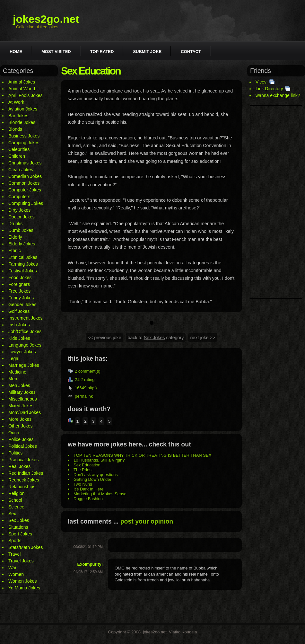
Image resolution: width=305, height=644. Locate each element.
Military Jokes (22, 392)
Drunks (15, 224)
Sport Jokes (20, 534)
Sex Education (87, 465)
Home (16, 52)
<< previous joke (105, 338)
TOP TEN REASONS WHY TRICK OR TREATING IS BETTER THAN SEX (142, 455)
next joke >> (203, 338)
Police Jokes (21, 439)
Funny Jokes (21, 298)
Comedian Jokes (25, 176)
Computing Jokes (26, 203)
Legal (14, 358)
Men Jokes (19, 385)
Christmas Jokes (25, 163)
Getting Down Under (92, 479)
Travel (14, 554)
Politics (15, 453)
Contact (191, 52)
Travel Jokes (21, 561)
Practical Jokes (23, 460)
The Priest (83, 470)
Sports (15, 541)
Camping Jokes (24, 143)
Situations (18, 527)
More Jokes (20, 419)
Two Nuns (83, 484)
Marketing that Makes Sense (100, 494)
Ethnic (15, 251)
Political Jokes (23, 446)
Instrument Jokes (26, 318)
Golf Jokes (19, 311)
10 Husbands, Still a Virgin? (99, 460)
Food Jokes (20, 278)
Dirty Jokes (19, 210)
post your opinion (147, 521)
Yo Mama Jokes (24, 588)
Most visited (56, 52)
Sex (12, 514)
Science (16, 507)
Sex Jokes (19, 520)
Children (17, 156)
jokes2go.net (46, 19)
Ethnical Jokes (23, 257)
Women (16, 574)
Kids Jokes (19, 338)
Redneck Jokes (24, 480)
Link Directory (269, 89)
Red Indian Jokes (26, 473)
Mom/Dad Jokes (25, 412)
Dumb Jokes (21, 230)
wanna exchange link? (278, 95)
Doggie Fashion (88, 499)
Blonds (15, 129)
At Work (16, 102)
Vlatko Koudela (183, 632)
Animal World (22, 89)
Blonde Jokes (22, 122)
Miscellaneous (23, 399)
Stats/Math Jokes (26, 547)
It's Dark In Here (89, 489)
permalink (84, 396)
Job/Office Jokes (25, 331)
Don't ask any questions (96, 475)
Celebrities (19, 149)
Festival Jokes (23, 271)
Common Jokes (24, 183)
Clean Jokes (21, 170)
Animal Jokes (22, 82)
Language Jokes (25, 345)
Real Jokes (19, 466)
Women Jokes (22, 581)
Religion (17, 493)
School (15, 500)
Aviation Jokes (23, 109)
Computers (19, 197)
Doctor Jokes (22, 217)
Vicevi (261, 82)
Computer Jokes (25, 190)
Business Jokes (24, 136)
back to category (156, 338)
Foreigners (19, 284)
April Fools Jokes (26, 95)
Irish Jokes (19, 325)
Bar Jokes (18, 116)
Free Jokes (19, 291)
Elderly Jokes (22, 244)
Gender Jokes (22, 304)
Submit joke (147, 52)
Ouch (14, 433)
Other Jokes (20, 426)
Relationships (22, 487)
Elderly (15, 237)
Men (13, 379)
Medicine (17, 372)
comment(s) (89, 371)
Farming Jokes (23, 264)
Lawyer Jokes (22, 352)
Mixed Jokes (21, 406)
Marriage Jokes (24, 365)
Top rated (102, 52)
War (12, 568)
